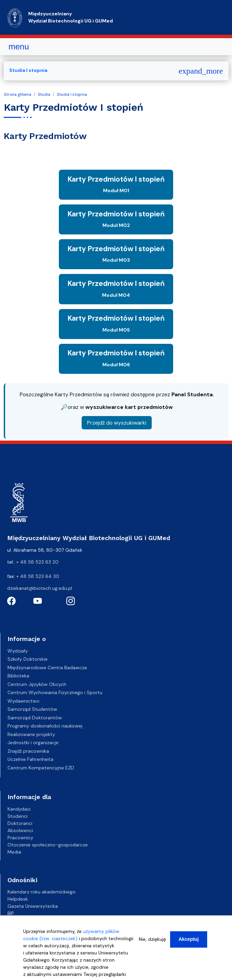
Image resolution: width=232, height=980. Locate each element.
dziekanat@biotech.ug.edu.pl (40, 588)
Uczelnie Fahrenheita (30, 759)
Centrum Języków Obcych (37, 684)
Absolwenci (20, 830)
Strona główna (18, 94)
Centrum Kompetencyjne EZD (41, 768)
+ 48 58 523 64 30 (38, 576)
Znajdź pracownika (28, 751)
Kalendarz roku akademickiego (42, 892)
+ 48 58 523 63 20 (37, 562)
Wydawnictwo (23, 701)
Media (14, 852)
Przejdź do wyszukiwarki (117, 423)
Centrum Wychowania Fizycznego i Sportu (55, 692)
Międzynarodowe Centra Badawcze (47, 668)
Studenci (18, 816)
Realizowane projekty (31, 734)
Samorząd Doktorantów (35, 718)
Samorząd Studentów (32, 709)
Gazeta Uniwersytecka (33, 906)
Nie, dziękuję (152, 939)
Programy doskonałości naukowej (45, 726)
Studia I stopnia (72, 94)
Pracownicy (20, 838)
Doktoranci (20, 823)
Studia (44, 94)
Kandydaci (19, 809)
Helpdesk (18, 899)
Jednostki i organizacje (33, 742)
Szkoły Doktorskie (28, 659)
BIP (11, 913)
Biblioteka (18, 676)
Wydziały (18, 651)
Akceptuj (189, 939)
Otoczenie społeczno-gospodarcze (48, 845)
